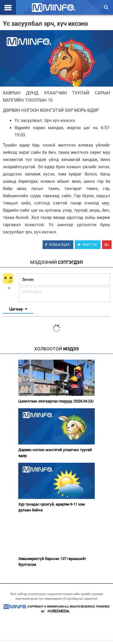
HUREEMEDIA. (59, 611)
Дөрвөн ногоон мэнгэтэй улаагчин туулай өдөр (55, 453)
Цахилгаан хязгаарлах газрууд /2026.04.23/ (56, 401)
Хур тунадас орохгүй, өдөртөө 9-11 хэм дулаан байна (52, 507)
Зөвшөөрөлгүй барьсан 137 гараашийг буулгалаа (52, 562)
